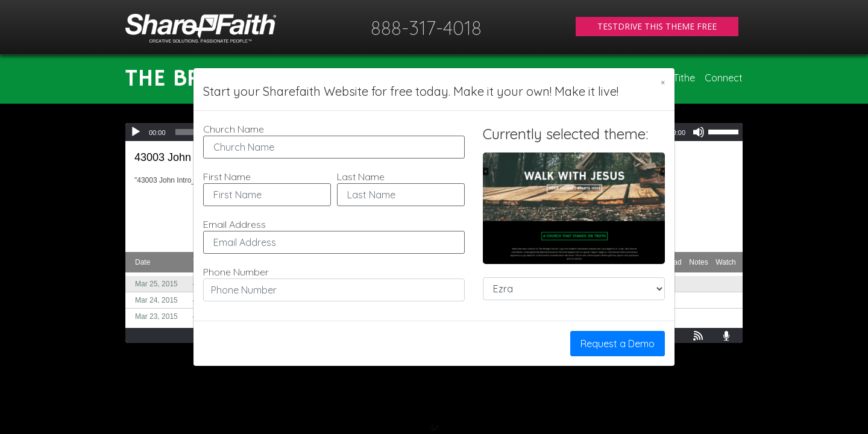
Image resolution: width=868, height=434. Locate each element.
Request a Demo (618, 344)
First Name (227, 177)
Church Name (234, 129)
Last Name (361, 177)
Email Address (234, 224)
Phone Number (236, 272)
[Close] (663, 83)
